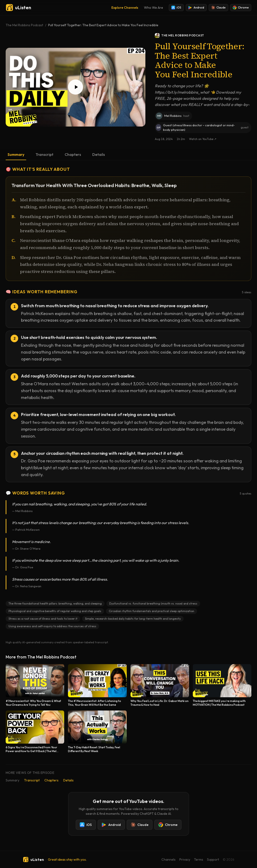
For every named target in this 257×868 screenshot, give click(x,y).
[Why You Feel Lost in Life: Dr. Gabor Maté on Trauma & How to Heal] (160, 685)
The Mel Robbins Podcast (24, 25)
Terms (199, 859)
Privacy (185, 859)
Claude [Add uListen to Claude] (218, 8)
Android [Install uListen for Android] (196, 8)
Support (213, 859)
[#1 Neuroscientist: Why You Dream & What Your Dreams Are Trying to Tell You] (35, 685)
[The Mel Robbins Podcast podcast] (203, 35)
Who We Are (154, 8)
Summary (16, 154)
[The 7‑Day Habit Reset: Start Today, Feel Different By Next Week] (97, 732)
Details (99, 154)
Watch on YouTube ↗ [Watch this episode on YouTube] (203, 139)
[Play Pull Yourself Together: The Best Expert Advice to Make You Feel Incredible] (76, 87)
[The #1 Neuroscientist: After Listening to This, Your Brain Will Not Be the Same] (97, 685)
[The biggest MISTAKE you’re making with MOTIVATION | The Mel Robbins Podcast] (222, 685)
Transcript (44, 154)
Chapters (73, 154)
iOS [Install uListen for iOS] (176, 8)
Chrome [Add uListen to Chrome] (241, 8)
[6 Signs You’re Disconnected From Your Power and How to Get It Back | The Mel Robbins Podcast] (35, 732)
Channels (169, 859)
